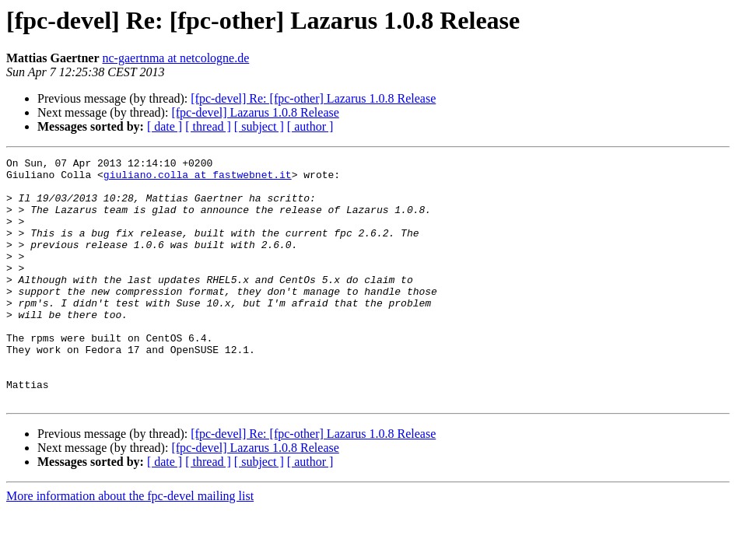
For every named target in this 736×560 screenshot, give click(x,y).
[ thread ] (208, 126)
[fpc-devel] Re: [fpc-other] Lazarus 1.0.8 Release (313, 98)
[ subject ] (259, 126)
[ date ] (165, 126)
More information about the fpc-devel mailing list (130, 545)
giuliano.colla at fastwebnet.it (198, 179)
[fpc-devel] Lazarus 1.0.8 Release (255, 112)
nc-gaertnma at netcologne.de (176, 58)
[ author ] (310, 126)
